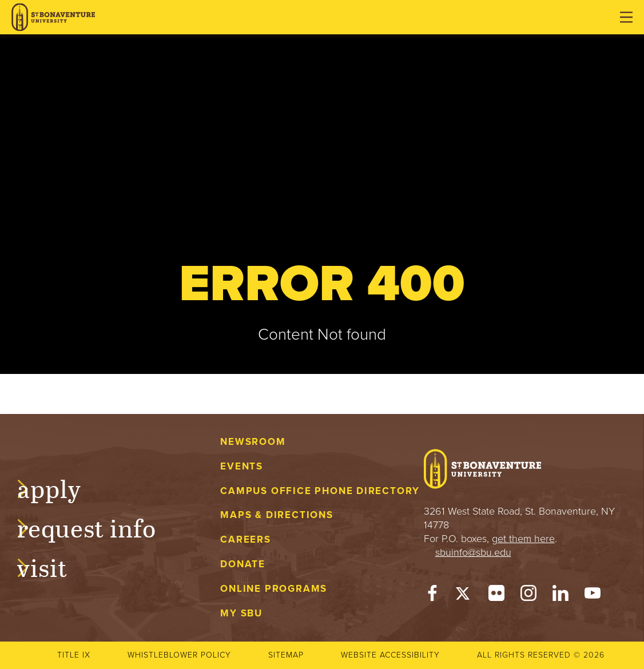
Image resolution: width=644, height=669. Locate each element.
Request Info (98, 527)
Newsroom (253, 442)
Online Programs (274, 589)
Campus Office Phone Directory (320, 491)
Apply (61, 487)
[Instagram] (528, 596)
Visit (54, 566)
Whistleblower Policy (179, 655)
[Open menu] (626, 17)
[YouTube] (593, 596)
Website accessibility (390, 655)
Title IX (74, 655)
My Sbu (241, 613)
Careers (246, 539)
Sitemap (286, 655)
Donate (243, 564)
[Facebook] (432, 596)
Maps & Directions (277, 515)
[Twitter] (464, 596)
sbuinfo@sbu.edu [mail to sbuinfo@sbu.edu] (473, 552)
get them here (523, 539)
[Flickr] (496, 596)
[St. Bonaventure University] (53, 17)
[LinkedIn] (560, 596)
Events (242, 466)
